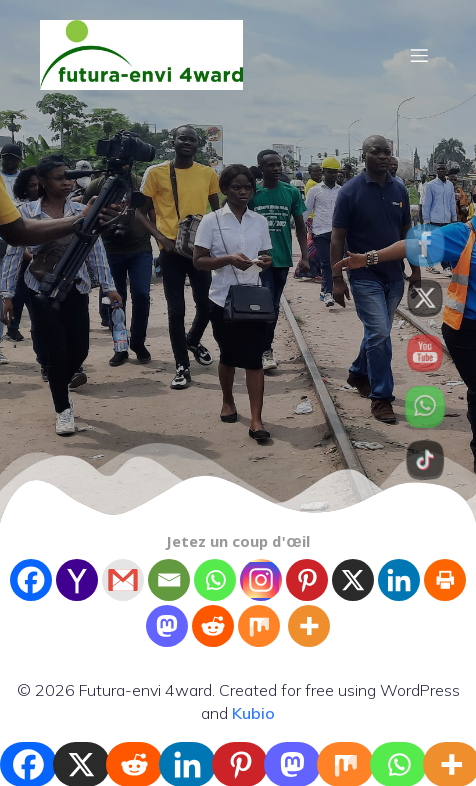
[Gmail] (123, 580)
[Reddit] (213, 626)
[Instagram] (261, 580)
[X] (353, 580)
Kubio (253, 713)
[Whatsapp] (215, 580)
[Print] (445, 580)
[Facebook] (31, 580)
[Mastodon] (167, 626)
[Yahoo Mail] (77, 580)
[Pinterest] (307, 580)
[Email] (169, 580)
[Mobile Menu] (419, 55)
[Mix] (259, 626)
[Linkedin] (399, 580)
